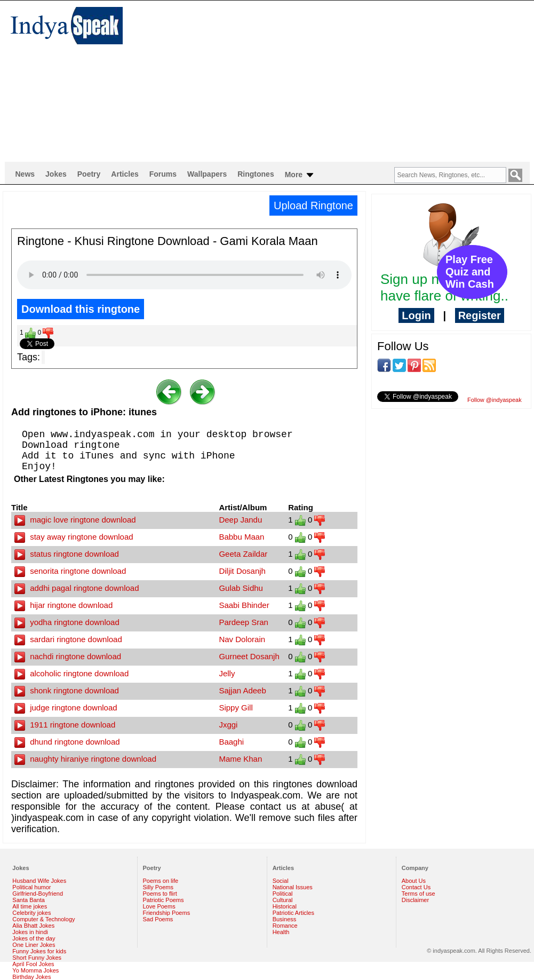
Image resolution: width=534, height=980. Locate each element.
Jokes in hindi (30, 932)
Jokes (56, 174)
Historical (285, 906)
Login (416, 315)
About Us (414, 881)
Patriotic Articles (293, 913)
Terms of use (419, 894)
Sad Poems (158, 919)
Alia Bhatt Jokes (33, 926)
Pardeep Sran (244, 622)
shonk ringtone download (67, 690)
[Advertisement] (276, 81)
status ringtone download (67, 554)
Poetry (89, 174)
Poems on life (161, 881)
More (300, 175)
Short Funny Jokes (37, 958)
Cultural (283, 900)
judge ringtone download (66, 708)
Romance (285, 926)
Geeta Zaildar (243, 554)
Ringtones (256, 174)
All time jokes (30, 906)
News (25, 174)
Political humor (31, 887)
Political (283, 894)
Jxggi (228, 725)
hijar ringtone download (63, 605)
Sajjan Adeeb (242, 690)
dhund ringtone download (67, 742)
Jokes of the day (34, 938)
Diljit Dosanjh (242, 571)
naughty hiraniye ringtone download (85, 759)
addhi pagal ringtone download (77, 588)
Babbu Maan (241, 537)
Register (480, 315)
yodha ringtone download (67, 622)
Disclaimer (415, 900)
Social (281, 881)
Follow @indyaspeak (495, 400)
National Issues (293, 887)
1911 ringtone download (65, 725)
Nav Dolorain (242, 639)
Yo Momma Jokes (35, 970)
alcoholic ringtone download (71, 673)
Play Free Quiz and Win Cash (470, 272)
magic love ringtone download (75, 520)
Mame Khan (240, 759)
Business (285, 919)
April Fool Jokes (33, 964)
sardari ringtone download (68, 639)
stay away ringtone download (74, 537)
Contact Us (416, 887)
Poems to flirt (160, 894)
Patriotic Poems (164, 900)
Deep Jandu (240, 520)
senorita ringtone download (70, 571)
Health (281, 932)
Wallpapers (207, 174)
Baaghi (231, 742)
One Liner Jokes (34, 945)
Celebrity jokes (31, 913)
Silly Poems (158, 887)
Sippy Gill (236, 708)
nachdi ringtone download (68, 656)
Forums (163, 174)
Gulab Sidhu (241, 588)
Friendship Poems (167, 913)
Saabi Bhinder (244, 605)
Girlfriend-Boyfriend (38, 894)
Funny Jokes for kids (39, 951)
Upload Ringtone (313, 206)
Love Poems (159, 906)
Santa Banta (29, 900)
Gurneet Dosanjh (249, 656)
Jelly (227, 673)
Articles (125, 174)
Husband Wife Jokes (39, 881)
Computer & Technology (43, 919)
